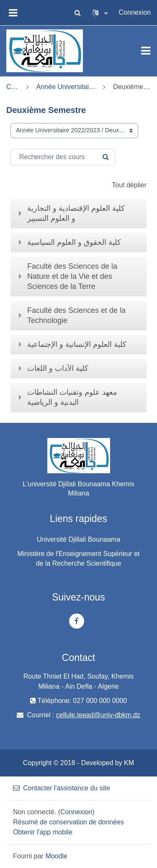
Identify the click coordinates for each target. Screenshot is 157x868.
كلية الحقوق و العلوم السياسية (74, 242)
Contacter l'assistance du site (62, 788)
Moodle (56, 856)
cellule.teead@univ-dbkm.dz (98, 715)
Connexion (135, 12)
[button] (78, 13)
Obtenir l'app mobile (43, 832)
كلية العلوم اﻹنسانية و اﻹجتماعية (77, 344)
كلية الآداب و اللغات (58, 368)
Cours (13, 87)
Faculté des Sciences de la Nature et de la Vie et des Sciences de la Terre (72, 276)
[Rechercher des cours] (63, 157)
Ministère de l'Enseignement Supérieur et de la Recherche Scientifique (78, 559)
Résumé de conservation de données (68, 822)
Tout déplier (129, 185)
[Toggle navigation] (146, 51)
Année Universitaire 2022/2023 (66, 87)
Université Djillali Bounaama (78, 539)
